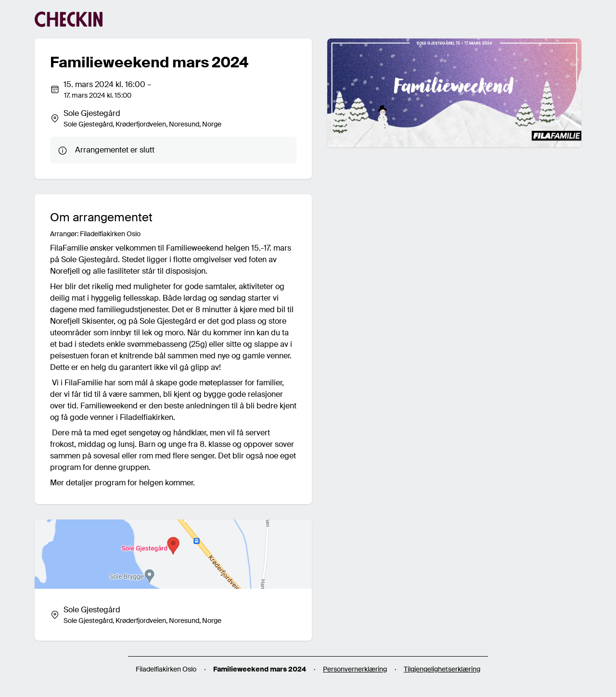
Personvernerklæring (355, 669)
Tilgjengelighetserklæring (442, 669)
